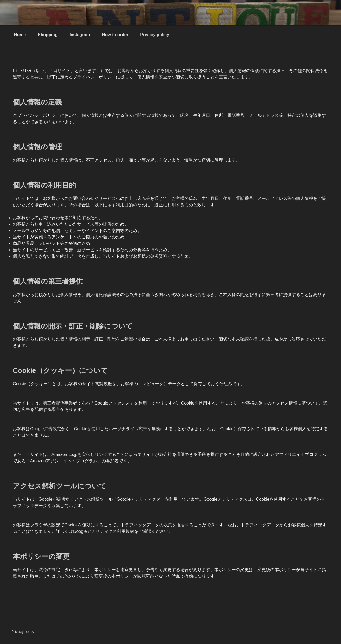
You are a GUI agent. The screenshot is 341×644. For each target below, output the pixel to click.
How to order (115, 35)
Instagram (80, 35)
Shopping (48, 35)
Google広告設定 (46, 429)
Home (20, 35)
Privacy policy (155, 35)
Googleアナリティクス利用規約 (103, 531)
